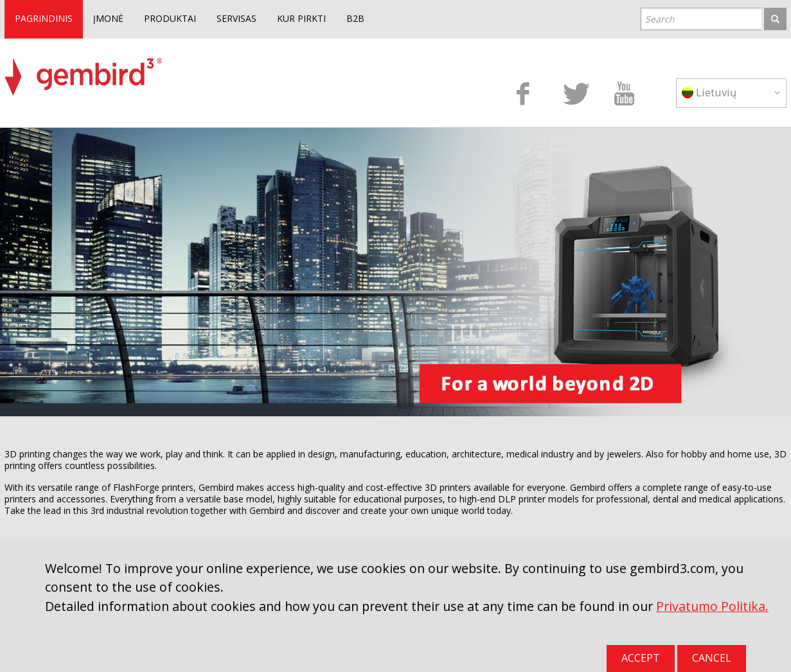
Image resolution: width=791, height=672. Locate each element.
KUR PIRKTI (301, 18)
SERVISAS (236, 18)
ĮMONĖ (108, 18)
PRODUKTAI (170, 18)
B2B (355, 18)
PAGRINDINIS (44, 18)
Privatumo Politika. (712, 606)
